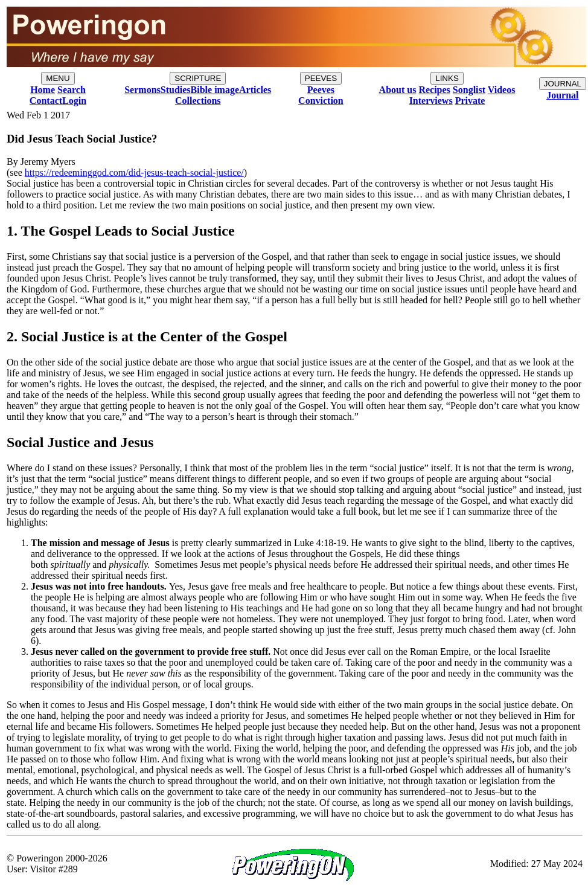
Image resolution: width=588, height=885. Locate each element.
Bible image (215, 90)
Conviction (321, 101)
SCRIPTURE (198, 78)
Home (43, 90)
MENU (58, 78)
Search (72, 90)
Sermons (142, 90)
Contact (46, 101)
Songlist (469, 90)
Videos (502, 90)
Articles (255, 90)
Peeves (321, 90)
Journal (562, 95)
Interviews (431, 101)
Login (74, 101)
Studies (176, 90)
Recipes (434, 90)
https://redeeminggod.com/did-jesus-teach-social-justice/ (134, 172)
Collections (198, 101)
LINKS (447, 78)
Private (470, 101)
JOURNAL (563, 84)
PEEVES (321, 78)
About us (398, 90)
